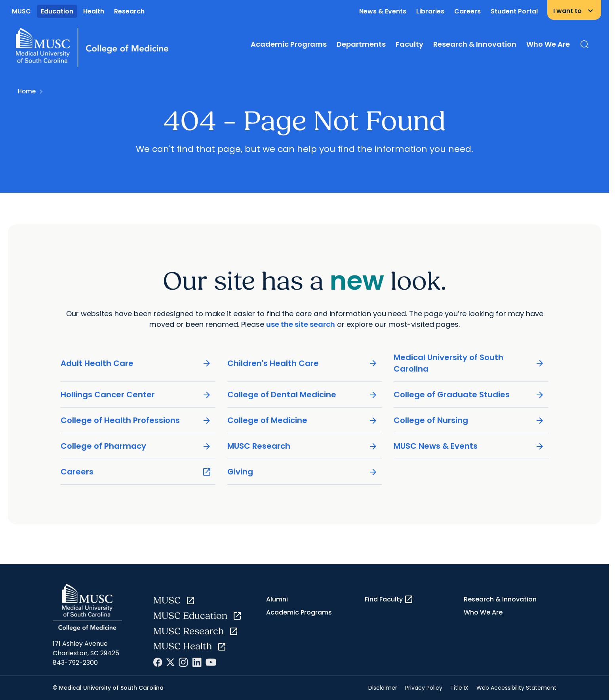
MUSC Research (303, 446)
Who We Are (548, 44)
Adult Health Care (136, 363)
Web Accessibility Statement (516, 688)
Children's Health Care (303, 363)
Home (27, 91)
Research (129, 11)
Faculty (409, 44)
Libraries (430, 11)
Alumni (277, 599)
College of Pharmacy (136, 446)
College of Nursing (469, 420)
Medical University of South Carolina (469, 363)
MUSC (21, 11)
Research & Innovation (475, 44)
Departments (361, 44)
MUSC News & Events (469, 446)
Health (94, 11)
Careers (467, 11)
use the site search (301, 324)
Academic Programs (289, 44)
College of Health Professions (136, 420)
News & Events (383, 11)
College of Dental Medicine (303, 395)
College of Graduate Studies (469, 395)
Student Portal (514, 11)
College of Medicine (303, 420)
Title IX (459, 688)
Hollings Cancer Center (136, 395)
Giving (303, 472)
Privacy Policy (424, 688)
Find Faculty (389, 599)
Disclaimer (383, 688)
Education (57, 11)
